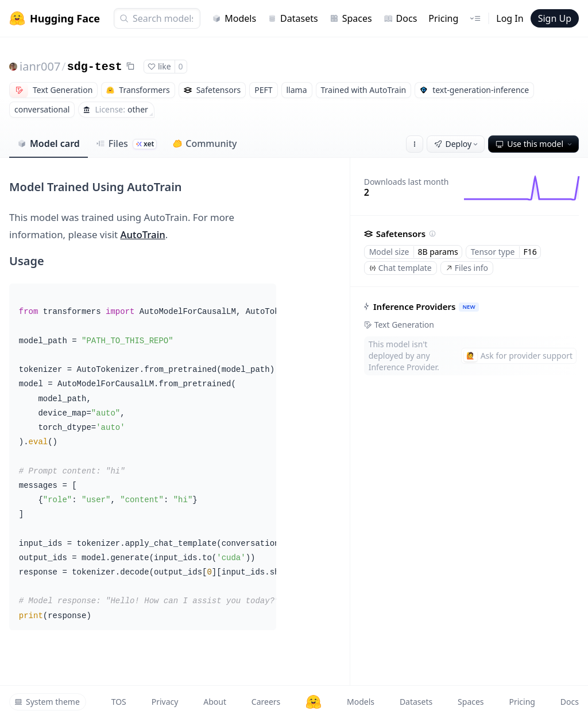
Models (234, 18)
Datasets (293, 18)
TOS (119, 702)
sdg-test (95, 67)
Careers (266, 702)
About (215, 702)
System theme (47, 702)
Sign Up (555, 18)
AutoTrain (142, 234)
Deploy (457, 144)
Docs (401, 18)
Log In (510, 18)
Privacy (165, 702)
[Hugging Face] (314, 702)
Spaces (351, 18)
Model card (49, 143)
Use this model (535, 144)
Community (205, 143)
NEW (469, 307)
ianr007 (40, 66)
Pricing (443, 18)
